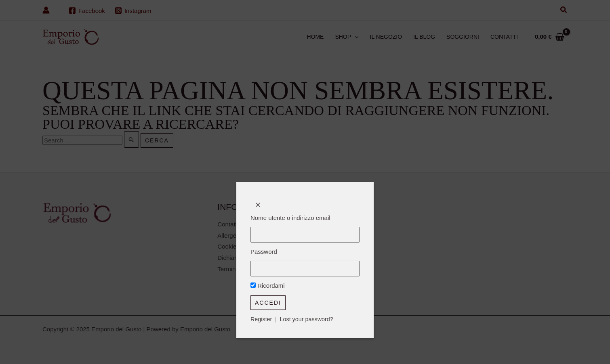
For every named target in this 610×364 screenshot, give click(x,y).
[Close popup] (258, 205)
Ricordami (268, 287)
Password (264, 252)
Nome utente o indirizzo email (290, 218)
